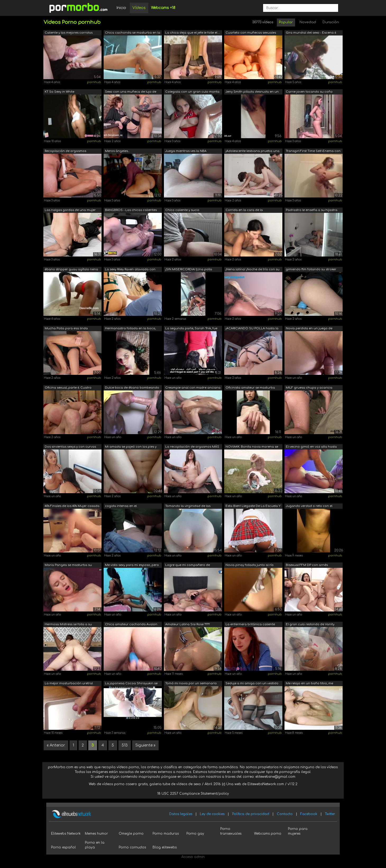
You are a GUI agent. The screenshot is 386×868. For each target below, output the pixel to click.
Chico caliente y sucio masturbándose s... (182, 211)
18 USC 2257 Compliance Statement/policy (193, 794)
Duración (331, 22)
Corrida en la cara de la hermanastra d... (244, 211)
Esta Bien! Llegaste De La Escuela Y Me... (253, 507)
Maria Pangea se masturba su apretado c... (68, 566)
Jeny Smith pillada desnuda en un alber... (252, 92)
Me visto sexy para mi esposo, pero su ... (132, 566)
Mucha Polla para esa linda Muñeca (66, 329)
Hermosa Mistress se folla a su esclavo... (68, 625)
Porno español (63, 847)
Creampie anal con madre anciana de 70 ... (193, 388)
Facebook (309, 814)
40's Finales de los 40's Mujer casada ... (72, 507)
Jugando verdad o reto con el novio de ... (309, 507)
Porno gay (195, 834)
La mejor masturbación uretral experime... (69, 684)
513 (125, 745)
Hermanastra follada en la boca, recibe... (130, 329)
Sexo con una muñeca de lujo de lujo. (131, 92)
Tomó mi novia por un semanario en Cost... (191, 684)
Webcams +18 (163, 8)
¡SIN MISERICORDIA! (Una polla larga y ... (189, 270)
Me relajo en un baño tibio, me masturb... (309, 684)
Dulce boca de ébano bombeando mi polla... (132, 388)
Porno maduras (166, 834)
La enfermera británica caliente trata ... (250, 625)
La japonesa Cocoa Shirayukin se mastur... (131, 684)
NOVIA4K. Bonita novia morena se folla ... (252, 447)
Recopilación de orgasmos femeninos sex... (65, 152)
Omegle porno (131, 834)
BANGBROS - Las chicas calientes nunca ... (131, 211)
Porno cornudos (132, 847)
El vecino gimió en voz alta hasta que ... (311, 447)
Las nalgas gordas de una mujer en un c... (70, 211)
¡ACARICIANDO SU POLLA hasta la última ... (252, 329)
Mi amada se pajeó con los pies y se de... (131, 447)
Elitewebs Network (66, 834)
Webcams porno (268, 834)
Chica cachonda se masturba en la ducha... (133, 33)
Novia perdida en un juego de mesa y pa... (309, 329)
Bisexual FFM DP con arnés (307, 565)
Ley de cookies (212, 814)
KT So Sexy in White (59, 92)
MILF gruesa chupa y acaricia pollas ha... (309, 388)
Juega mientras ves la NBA (186, 151)
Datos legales (181, 814)
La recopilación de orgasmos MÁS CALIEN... (192, 447)
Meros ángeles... (117, 151)
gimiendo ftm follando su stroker (311, 269)
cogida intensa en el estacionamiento (121, 507)
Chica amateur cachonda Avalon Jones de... (131, 625)
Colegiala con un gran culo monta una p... (192, 92)
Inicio (121, 8)
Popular (286, 22)
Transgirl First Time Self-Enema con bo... (313, 152)
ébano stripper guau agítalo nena (71, 269)
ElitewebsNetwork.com (266, 784)
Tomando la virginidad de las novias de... (188, 507)
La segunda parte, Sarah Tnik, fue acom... (191, 329)
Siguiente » (145, 745)
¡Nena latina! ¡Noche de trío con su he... (252, 270)
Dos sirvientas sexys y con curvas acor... (70, 447)
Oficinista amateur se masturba (250, 388)
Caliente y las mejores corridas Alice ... (69, 33)
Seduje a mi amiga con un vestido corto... (252, 684)
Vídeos (139, 8)
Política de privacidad (251, 814)
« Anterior (56, 745)
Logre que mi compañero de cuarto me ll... (188, 566)
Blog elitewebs (165, 847)
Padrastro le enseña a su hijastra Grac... (312, 211)
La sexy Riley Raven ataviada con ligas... (130, 270)
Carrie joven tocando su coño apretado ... (309, 92)
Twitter (330, 814)
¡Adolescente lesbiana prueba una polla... (252, 152)
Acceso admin (193, 857)
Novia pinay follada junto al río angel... (250, 566)
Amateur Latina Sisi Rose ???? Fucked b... (187, 625)
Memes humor (96, 834)
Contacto (285, 814)
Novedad (308, 22)
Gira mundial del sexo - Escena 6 (311, 33)
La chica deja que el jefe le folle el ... (192, 33)
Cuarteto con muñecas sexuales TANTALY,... (251, 33)
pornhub (94, 82)
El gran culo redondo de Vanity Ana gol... (310, 625)
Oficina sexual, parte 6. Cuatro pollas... (68, 388)
